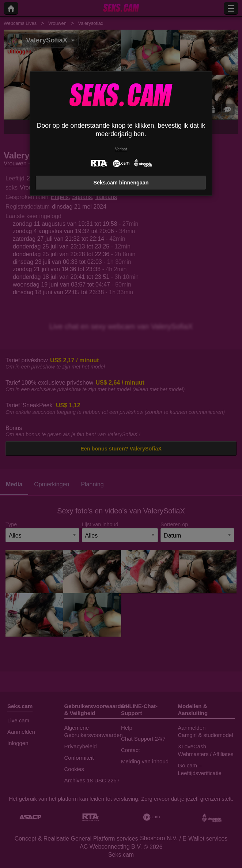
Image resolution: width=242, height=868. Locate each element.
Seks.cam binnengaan (121, 183)
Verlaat (121, 149)
